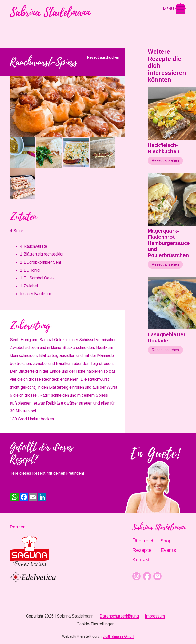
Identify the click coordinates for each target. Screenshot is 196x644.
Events (168, 550)
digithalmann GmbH (118, 636)
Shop (166, 541)
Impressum (155, 616)
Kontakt (141, 560)
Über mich (143, 541)
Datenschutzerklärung (119, 616)
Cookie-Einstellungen (95, 624)
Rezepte (142, 550)
